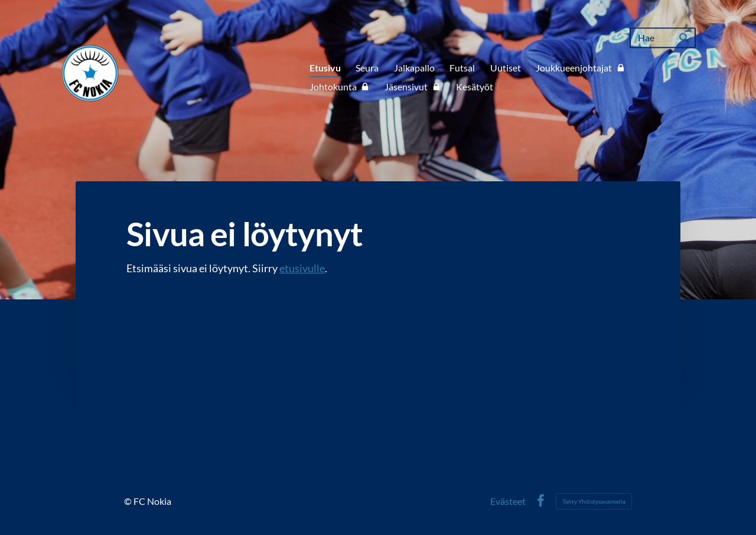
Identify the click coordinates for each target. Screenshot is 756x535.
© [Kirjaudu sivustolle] (129, 501)
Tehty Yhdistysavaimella (594, 501)
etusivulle (302, 268)
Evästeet (508, 501)
